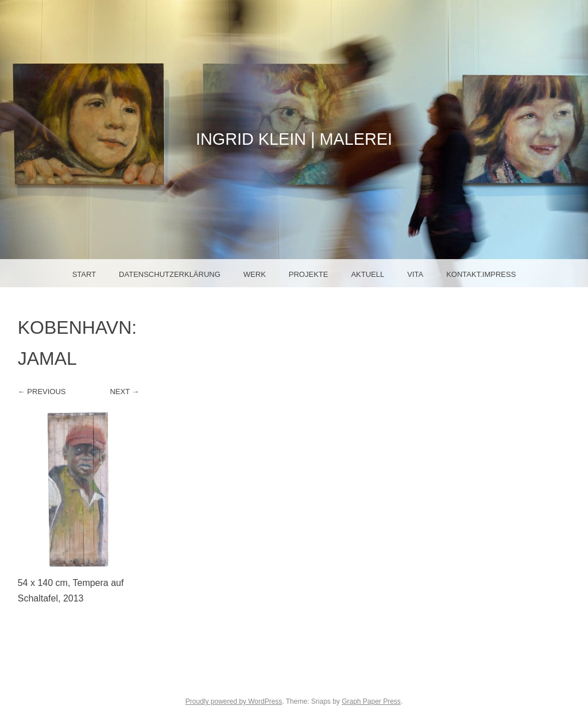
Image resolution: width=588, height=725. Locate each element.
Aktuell (367, 274)
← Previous (42, 392)
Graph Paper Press (371, 701)
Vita (415, 274)
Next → (124, 392)
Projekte (309, 274)
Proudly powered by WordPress (234, 701)
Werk (255, 274)
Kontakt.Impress (481, 274)
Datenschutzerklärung (170, 274)
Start (84, 274)
